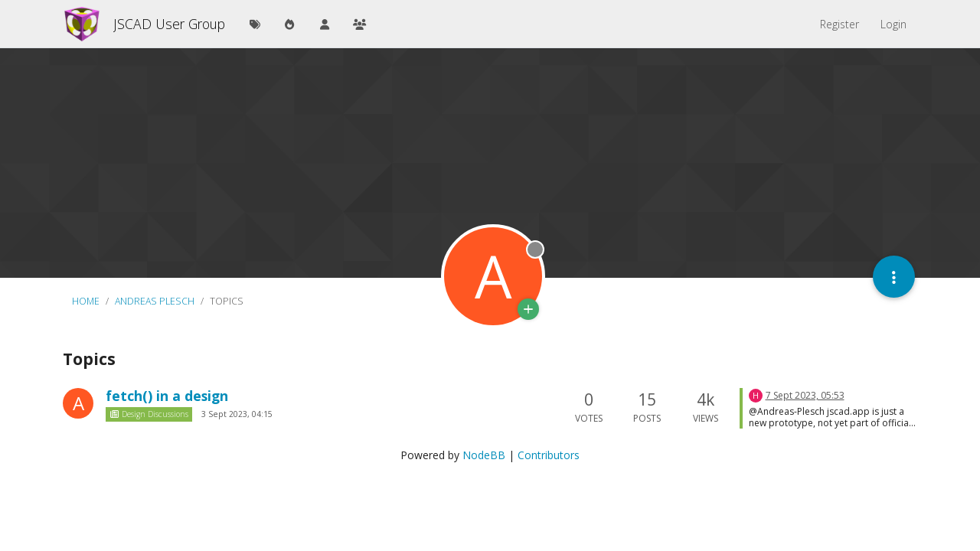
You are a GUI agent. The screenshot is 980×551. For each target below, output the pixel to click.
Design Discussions (149, 414)
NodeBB (484, 455)
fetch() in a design (167, 396)
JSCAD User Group (169, 24)
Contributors (549, 455)
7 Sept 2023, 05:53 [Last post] (805, 395)
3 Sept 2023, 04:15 (237, 414)
